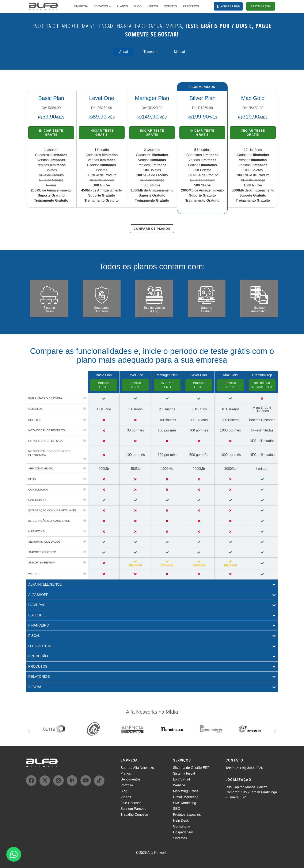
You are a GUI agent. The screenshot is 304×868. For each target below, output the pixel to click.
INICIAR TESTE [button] (104, 385)
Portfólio (127, 785)
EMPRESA (81, 6)
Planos (126, 773)
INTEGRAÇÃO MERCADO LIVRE (49, 521)
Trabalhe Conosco (134, 815)
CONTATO (170, 6)
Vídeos (126, 797)
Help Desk (181, 820)
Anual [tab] (123, 52)
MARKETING (36, 531)
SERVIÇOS (102, 6)
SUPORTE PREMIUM (42, 563)
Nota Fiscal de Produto (47, 430)
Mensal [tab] (179, 52)
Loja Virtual (182, 779)
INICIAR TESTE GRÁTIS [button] (51, 133)
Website (179, 785)
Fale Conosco (131, 803)
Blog (124, 791)
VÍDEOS (153, 6)
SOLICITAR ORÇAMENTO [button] (262, 385)
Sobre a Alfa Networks (137, 768)
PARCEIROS (191, 6)
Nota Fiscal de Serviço (46, 441)
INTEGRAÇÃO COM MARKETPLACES (52, 510)
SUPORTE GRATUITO (42, 552)
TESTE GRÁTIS (261, 6)
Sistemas (180, 838)
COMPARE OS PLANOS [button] (152, 229)
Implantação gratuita (45, 398)
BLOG (138, 6)
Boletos (35, 420)
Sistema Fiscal (184, 773)
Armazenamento (41, 468)
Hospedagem (183, 832)
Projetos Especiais (187, 815)
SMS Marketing (185, 803)
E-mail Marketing (186, 797)
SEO (177, 809)
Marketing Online (186, 791)
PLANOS (122, 6)
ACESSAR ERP (228, 6)
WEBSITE (35, 574)
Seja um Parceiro (134, 809)
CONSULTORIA (38, 490)
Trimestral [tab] (151, 52)
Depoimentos (130, 779)
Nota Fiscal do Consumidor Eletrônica (49, 453)
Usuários (35, 409)
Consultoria (182, 826)
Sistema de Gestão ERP (191, 768)
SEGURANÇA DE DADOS (44, 542)
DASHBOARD (37, 500)
